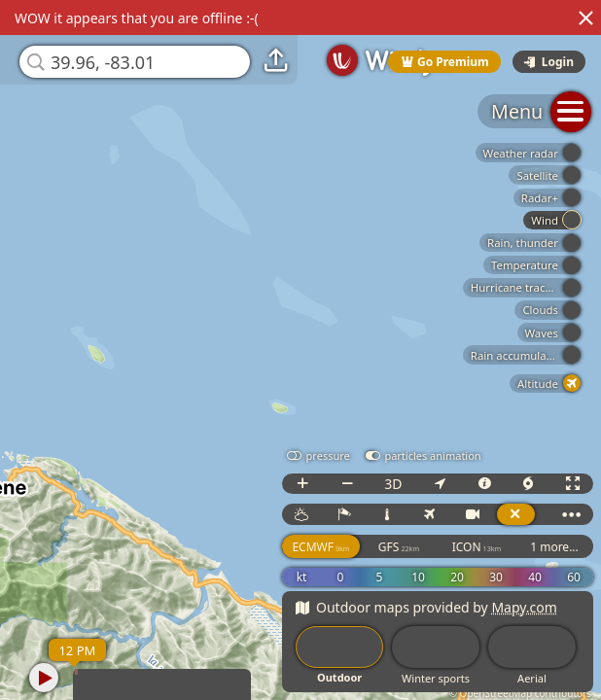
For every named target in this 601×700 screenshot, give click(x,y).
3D (393, 484)
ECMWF (320, 547)
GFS (399, 547)
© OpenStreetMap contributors (520, 693)
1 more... (554, 547)
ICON (477, 547)
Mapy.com (524, 607)
